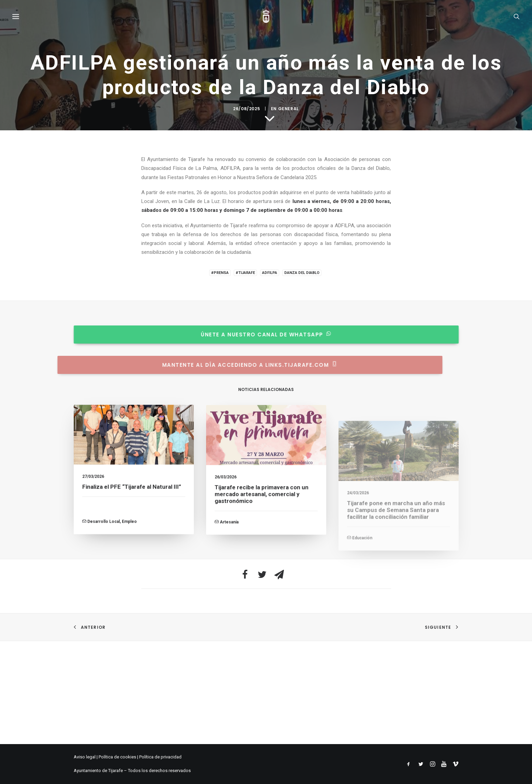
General (289, 420)
